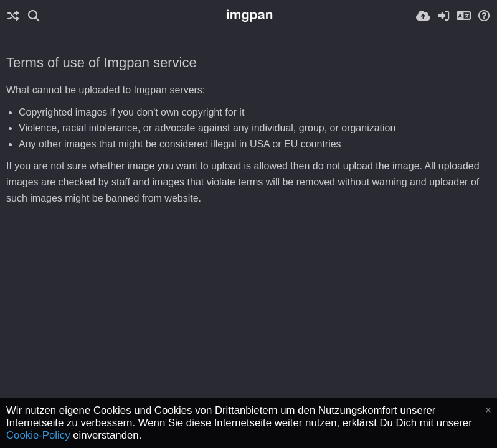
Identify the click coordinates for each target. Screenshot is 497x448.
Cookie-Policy (38, 435)
